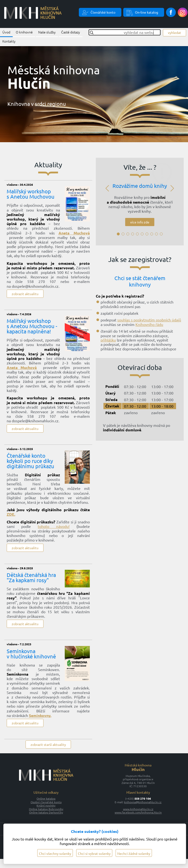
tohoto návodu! (54, 526)
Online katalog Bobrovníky (46, 809)
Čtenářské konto (103, 12)
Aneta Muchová (74, 233)
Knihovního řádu (149, 324)
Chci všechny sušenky (55, 853)
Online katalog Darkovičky (46, 812)
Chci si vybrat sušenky (94, 853)
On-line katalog (147, 12)
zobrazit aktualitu (25, 294)
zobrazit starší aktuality (48, 744)
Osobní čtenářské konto (46, 802)
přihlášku (108, 340)
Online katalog (46, 798)
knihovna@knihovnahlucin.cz (143, 802)
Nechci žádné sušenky (134, 853)
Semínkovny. (40, 715)
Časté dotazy (71, 32)
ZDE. (11, 514)
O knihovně (24, 32)
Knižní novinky (46, 805)
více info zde (140, 222)
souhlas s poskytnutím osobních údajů (149, 320)
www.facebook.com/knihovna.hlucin (138, 812)
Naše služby (47, 32)
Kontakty (9, 41)
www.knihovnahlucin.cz (138, 809)
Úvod (6, 32)
